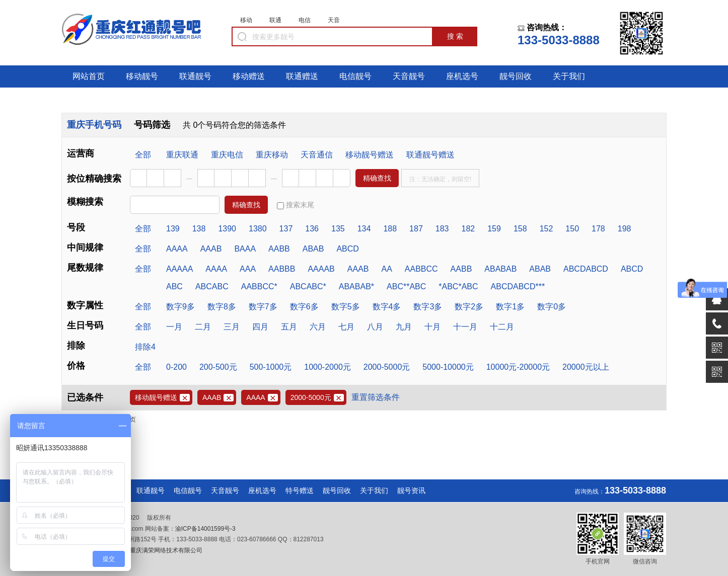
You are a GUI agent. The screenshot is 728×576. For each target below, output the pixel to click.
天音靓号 (409, 76)
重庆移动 (272, 155)
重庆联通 (182, 155)
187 (416, 229)
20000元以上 (586, 367)
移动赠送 (249, 76)
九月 (404, 327)
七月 (346, 327)
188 (390, 229)
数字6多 (304, 307)
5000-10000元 (448, 367)
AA (386, 269)
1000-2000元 (327, 367)
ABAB (313, 249)
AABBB (282, 269)
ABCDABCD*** (518, 286)
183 (442, 229)
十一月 (465, 327)
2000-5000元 (387, 367)
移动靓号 (142, 76)
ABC (174, 286)
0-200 (176, 367)
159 (494, 229)
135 (338, 229)
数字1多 (510, 307)
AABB (279, 249)
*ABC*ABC (458, 286)
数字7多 (263, 307)
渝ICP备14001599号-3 (205, 529)
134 (364, 229)
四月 (260, 327)
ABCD (347, 249)
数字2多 (469, 307)
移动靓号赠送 (370, 155)
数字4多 (387, 307)
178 (598, 229)
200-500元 (218, 367)
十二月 (502, 327)
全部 (143, 155)
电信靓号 (355, 76)
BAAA (245, 249)
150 (572, 229)
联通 (275, 20)
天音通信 (317, 155)
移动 (246, 20)
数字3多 (428, 307)
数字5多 (346, 307)
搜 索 (455, 36)
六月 (318, 327)
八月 (375, 327)
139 (173, 229)
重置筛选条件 (376, 397)
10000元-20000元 (518, 367)
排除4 (145, 347)
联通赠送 (302, 76)
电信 (305, 20)
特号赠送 (300, 490)
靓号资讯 (411, 490)
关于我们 (569, 76)
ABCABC (212, 286)
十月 (432, 327)
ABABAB (500, 269)
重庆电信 (227, 155)
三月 (232, 327)
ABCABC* (308, 286)
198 (625, 229)
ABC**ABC (406, 286)
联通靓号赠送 (430, 155)
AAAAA (179, 269)
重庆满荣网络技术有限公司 (165, 550)
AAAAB (321, 269)
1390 (227, 229)
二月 (203, 327)
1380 (258, 229)
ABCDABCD (586, 269)
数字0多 (552, 307)
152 (547, 229)
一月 (174, 327)
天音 (334, 20)
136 (312, 229)
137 (286, 229)
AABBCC (421, 269)
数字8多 (222, 307)
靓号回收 (516, 76)
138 (199, 229)
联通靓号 (195, 76)
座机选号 (462, 76)
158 (520, 229)
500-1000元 (271, 367)
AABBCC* (259, 286)
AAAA (177, 249)
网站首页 (89, 76)
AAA (248, 269)
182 (468, 229)
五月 (289, 327)
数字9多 (180, 307)
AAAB (211, 249)
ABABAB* (356, 286)
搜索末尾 (296, 205)
